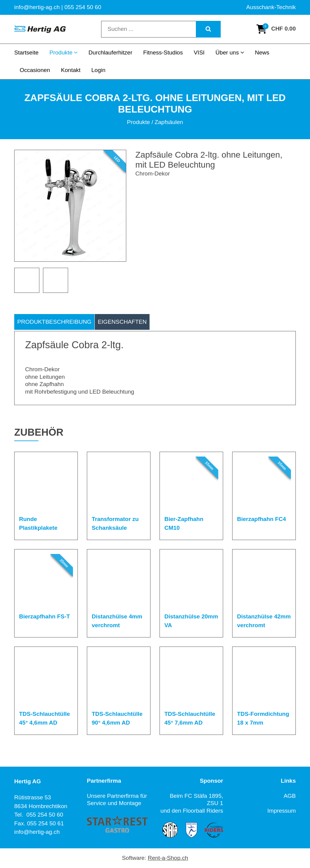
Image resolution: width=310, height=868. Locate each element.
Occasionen (35, 70)
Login (99, 70)
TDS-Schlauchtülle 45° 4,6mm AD (45, 718)
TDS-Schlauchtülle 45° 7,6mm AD (190, 718)
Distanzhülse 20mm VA (191, 621)
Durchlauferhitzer (110, 52)
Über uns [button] (230, 52)
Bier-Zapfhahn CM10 (184, 523)
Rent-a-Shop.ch (168, 858)
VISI (199, 52)
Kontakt (71, 70)
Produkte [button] (63, 52)
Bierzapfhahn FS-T (45, 616)
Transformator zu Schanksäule (115, 523)
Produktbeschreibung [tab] (54, 322)
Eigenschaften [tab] (122, 322)
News (262, 52)
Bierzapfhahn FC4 (262, 519)
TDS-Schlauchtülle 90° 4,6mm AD (117, 718)
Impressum (282, 811)
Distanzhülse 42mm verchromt (264, 621)
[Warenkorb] (276, 29)
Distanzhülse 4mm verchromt (117, 621)
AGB (290, 796)
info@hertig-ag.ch (37, 832)
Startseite (26, 52)
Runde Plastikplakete (38, 523)
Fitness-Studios (163, 52)
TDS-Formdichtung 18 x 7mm (263, 718)
